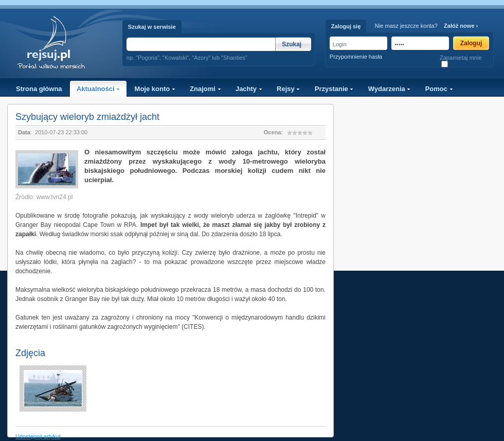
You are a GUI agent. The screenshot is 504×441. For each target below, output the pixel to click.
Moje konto (155, 89)
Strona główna (39, 89)
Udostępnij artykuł (38, 436)
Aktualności (98, 89)
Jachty (249, 89)
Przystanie (334, 89)
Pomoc (439, 89)
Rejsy (288, 89)
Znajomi (205, 89)
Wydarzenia (390, 89)
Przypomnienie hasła (356, 57)
